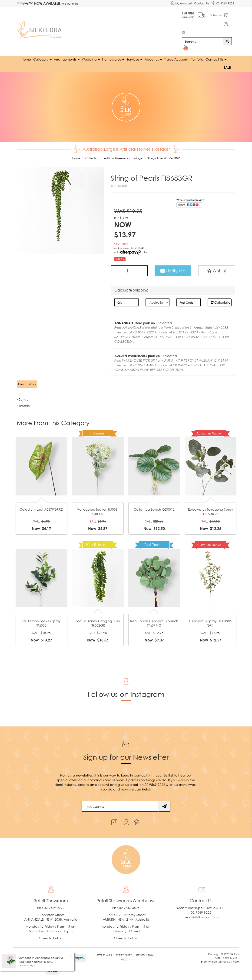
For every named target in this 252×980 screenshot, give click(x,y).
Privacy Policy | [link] (124, 955)
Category (42, 59)
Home (26, 59)
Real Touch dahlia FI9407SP (36, 962)
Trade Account (176, 59)
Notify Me (173, 271)
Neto (236, 961)
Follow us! (217, 15)
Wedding (91, 59)
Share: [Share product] (189, 204)
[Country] (157, 302)
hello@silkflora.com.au (201, 917)
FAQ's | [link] (125, 959)
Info (144, 252)
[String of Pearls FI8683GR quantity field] (129, 271)
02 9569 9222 (223, 3)
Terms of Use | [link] (104, 955)
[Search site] (227, 41)
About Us (153, 59)
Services (134, 59)
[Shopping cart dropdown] (185, 48)
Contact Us (202, 3)
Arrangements (67, 59)
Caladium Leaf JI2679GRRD (41, 509)
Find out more (70, 4)
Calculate (220, 302)
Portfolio (197, 59)
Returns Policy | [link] (146, 955)
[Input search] (202, 41)
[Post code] (188, 302)
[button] (217, 271)
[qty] (126, 302)
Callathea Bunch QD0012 (154, 509)
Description (27, 384)
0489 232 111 (215, 907)
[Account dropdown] (181, 3)
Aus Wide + (194, 14)
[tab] (27, 384)
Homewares (113, 59)
